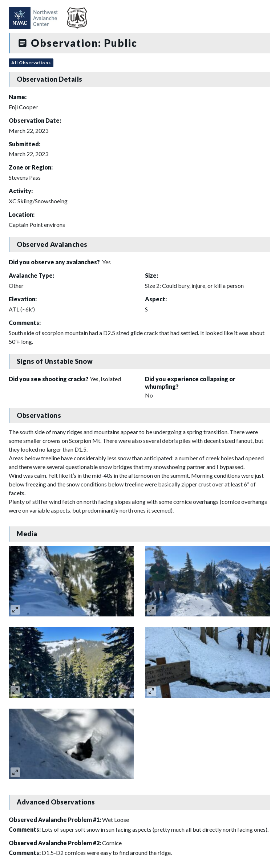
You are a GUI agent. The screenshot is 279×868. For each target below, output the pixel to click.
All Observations (31, 63)
